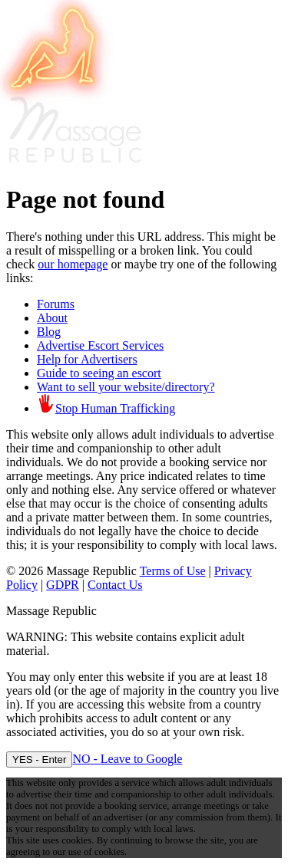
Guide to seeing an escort (99, 373)
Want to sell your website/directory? (126, 387)
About (52, 318)
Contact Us (115, 585)
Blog (49, 332)
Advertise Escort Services (100, 345)
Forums (56, 304)
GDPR (63, 585)
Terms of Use (173, 571)
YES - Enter (39, 759)
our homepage (73, 264)
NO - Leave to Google (127, 759)
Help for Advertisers (87, 359)
